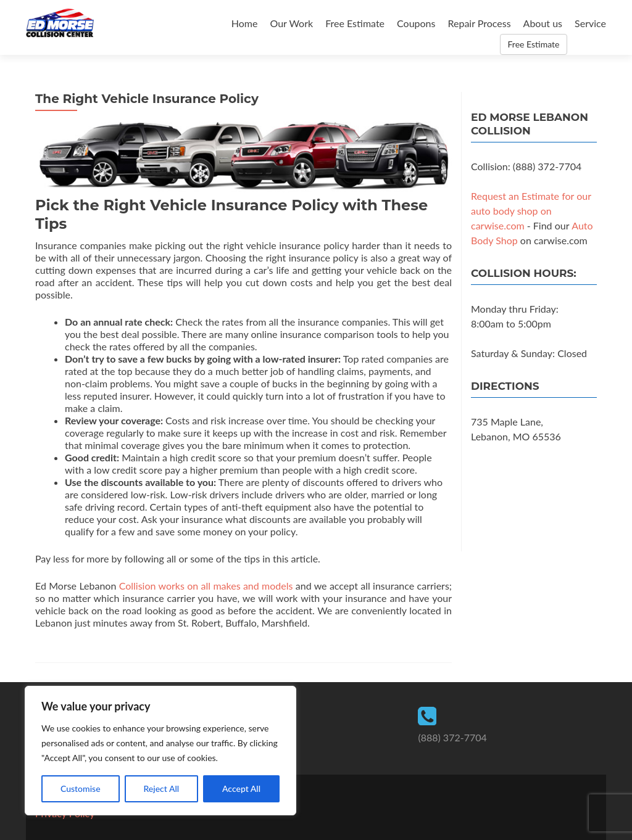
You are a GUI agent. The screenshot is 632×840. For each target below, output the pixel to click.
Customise (81, 789)
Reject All (161, 789)
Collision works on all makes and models (206, 586)
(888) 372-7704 (452, 737)
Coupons (416, 23)
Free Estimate (355, 23)
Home (245, 23)
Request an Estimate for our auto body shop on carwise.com (531, 211)
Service (590, 23)
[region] (160, 751)
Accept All (241, 789)
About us (543, 23)
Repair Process (479, 23)
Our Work (291, 23)
